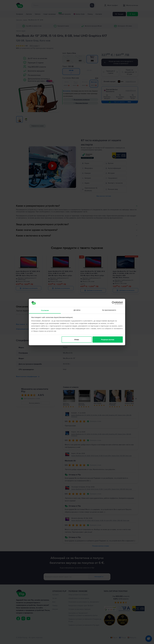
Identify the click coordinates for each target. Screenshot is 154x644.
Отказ (77, 340)
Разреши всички (108, 340)
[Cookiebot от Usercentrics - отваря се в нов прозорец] (113, 303)
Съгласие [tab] (45, 310)
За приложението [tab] (109, 310)
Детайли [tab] (77, 310)
